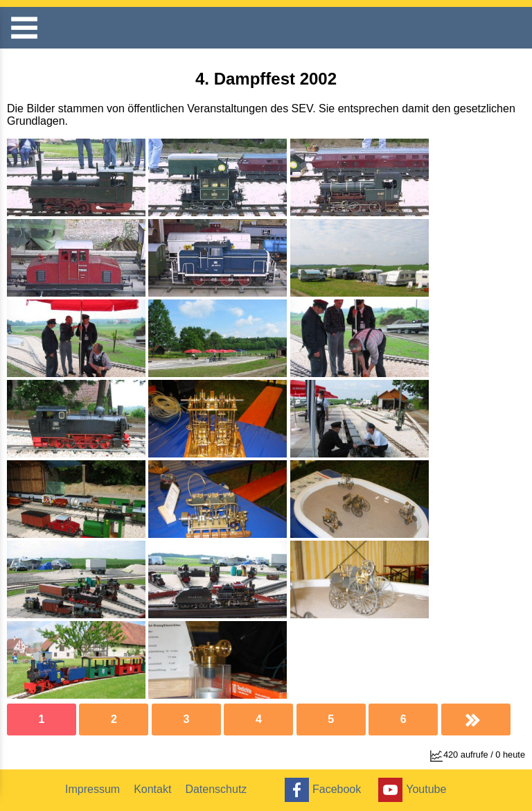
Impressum (92, 789)
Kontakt (152, 789)
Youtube (410, 790)
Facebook (321, 790)
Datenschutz (216, 789)
